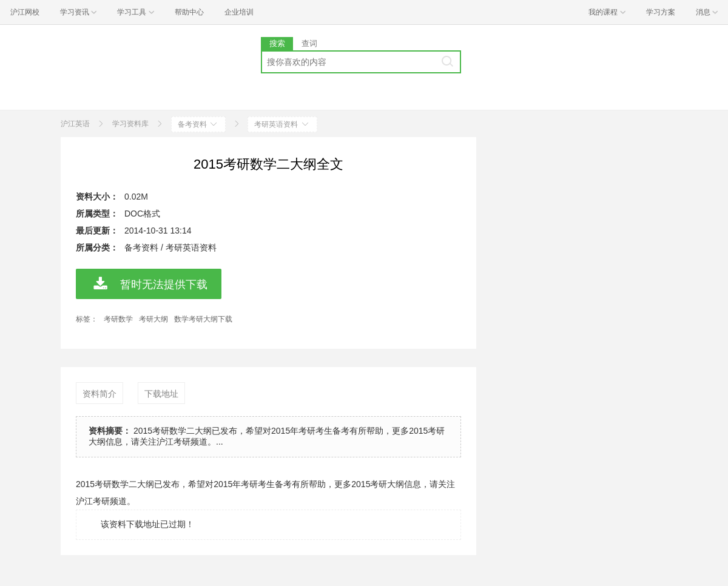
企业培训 (239, 12)
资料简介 (99, 394)
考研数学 (118, 319)
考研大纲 (153, 319)
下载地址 (161, 394)
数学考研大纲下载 (203, 319)
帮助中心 (189, 12)
